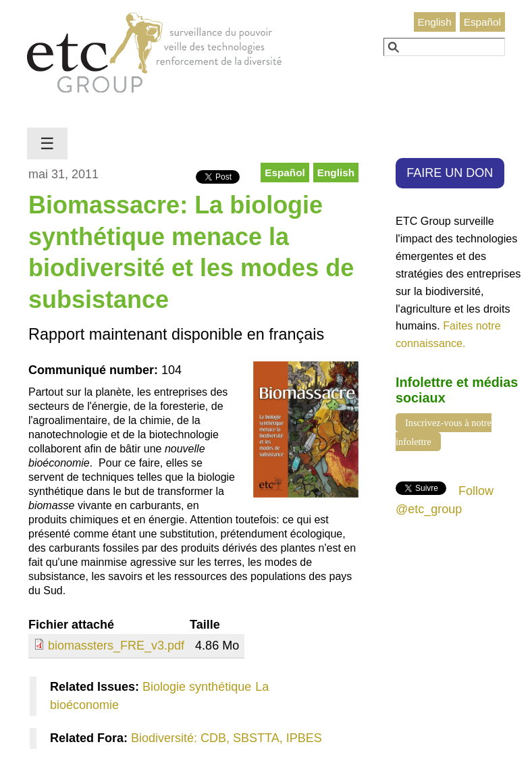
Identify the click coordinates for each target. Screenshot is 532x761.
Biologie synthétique (197, 687)
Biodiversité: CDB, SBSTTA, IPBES (227, 738)
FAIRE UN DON (450, 173)
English (435, 22)
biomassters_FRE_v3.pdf (116, 646)
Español (482, 22)
